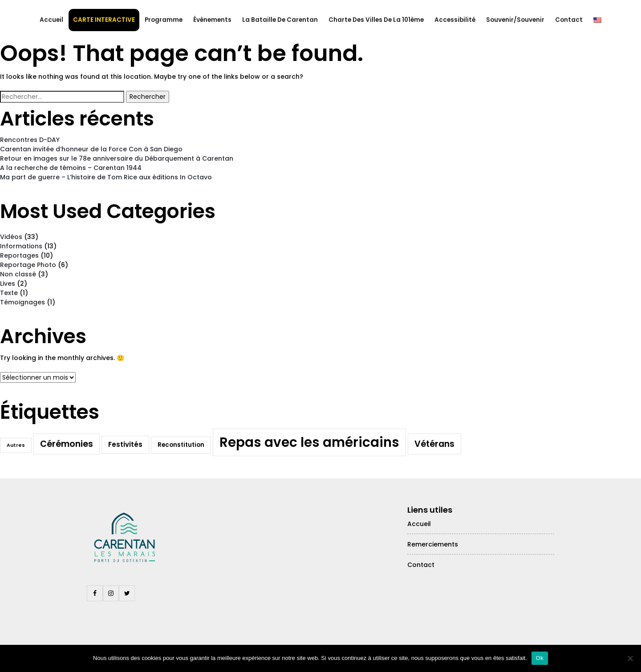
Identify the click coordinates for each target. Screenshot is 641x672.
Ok (540, 658)
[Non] (630, 658)
